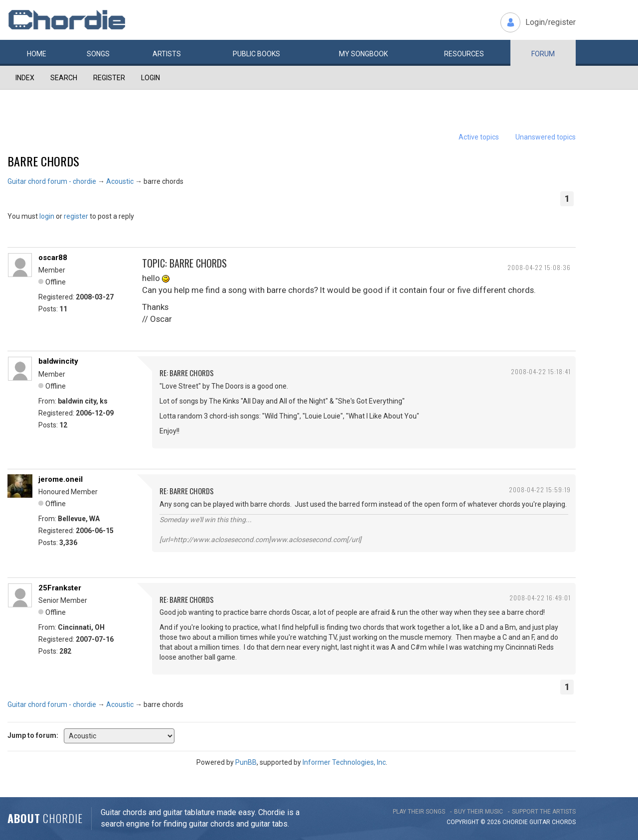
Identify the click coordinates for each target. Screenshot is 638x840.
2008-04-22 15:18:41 (541, 371)
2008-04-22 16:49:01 (540, 598)
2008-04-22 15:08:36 (539, 267)
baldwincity (58, 361)
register (76, 216)
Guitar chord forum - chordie (52, 181)
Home (37, 54)
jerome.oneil (61, 479)
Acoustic (120, 181)
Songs (98, 54)
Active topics (479, 137)
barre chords (43, 161)
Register (109, 78)
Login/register (551, 22)
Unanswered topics (546, 137)
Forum (543, 54)
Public (256, 54)
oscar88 (53, 258)
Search (64, 78)
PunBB (246, 762)
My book (363, 54)
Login (151, 78)
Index (25, 78)
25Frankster (60, 588)
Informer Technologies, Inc (344, 762)
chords (564, 822)
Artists (167, 54)
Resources (464, 54)
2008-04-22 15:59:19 (540, 490)
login (47, 216)
